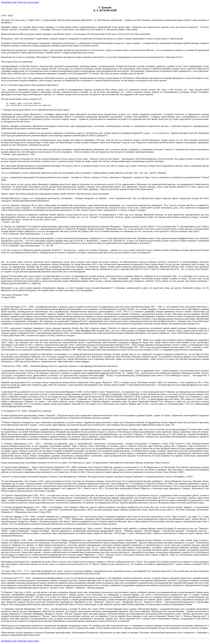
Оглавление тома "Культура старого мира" (20, 2)
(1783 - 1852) (105, 327)
